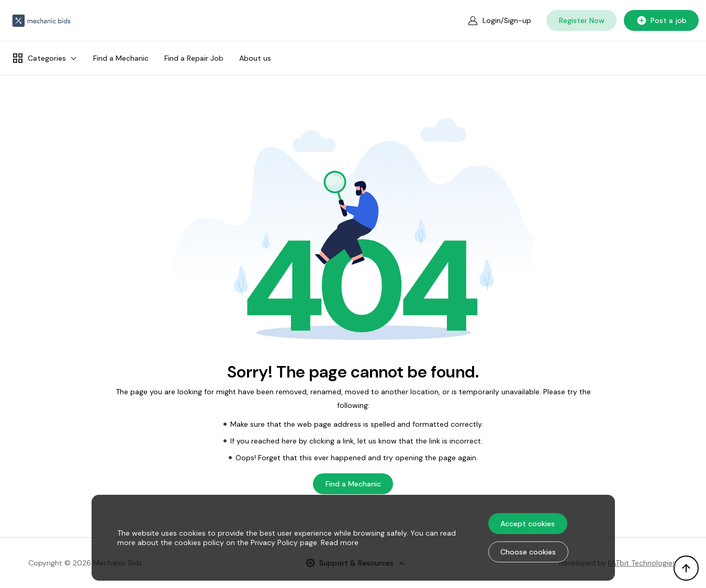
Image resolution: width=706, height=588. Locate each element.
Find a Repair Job (194, 58)
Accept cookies (528, 524)
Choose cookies (528, 552)
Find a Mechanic (121, 58)
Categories (39, 58)
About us (255, 58)
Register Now (582, 20)
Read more (340, 542)
